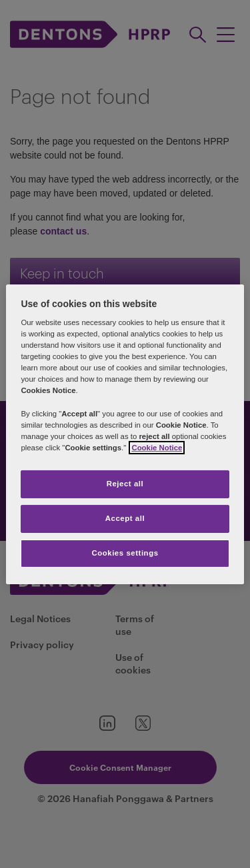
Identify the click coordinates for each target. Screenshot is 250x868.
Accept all (125, 518)
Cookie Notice (157, 448)
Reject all (125, 484)
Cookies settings (125, 553)
